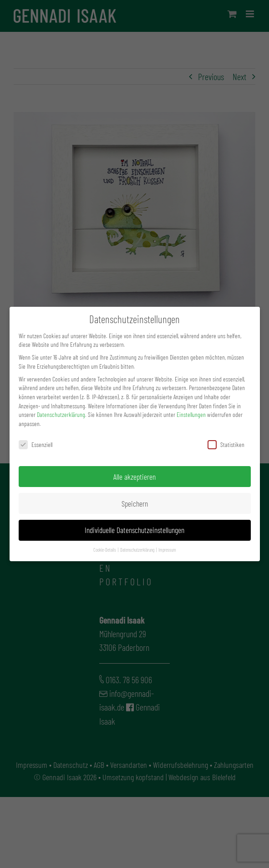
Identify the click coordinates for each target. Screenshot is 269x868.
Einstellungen (191, 414)
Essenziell (36, 444)
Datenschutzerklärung (61, 414)
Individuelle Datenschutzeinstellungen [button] (134, 530)
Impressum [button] (167, 550)
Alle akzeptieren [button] (134, 477)
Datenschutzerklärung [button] (138, 550)
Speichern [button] (135, 503)
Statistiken (226, 444)
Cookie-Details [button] (105, 550)
